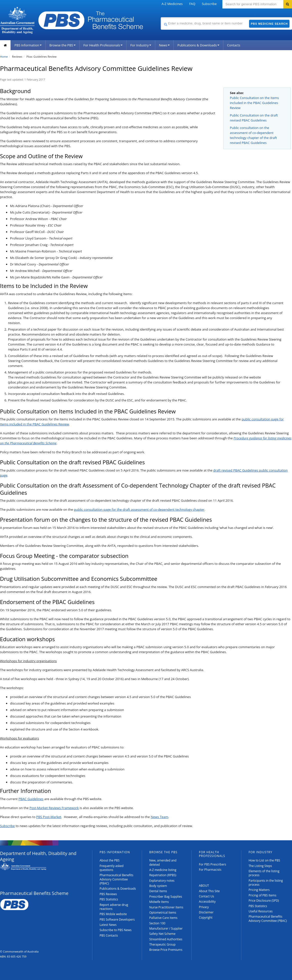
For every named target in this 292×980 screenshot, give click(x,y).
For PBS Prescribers (213, 864)
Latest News (108, 925)
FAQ (192, 4)
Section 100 (157, 923)
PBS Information (28, 45)
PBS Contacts (109, 935)
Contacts (234, 45)
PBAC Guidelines (31, 799)
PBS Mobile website (113, 914)
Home (4, 57)
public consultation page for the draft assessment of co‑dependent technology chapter (139, 509)
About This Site (209, 891)
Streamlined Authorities (166, 939)
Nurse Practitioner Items (166, 907)
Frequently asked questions (112, 868)
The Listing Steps (260, 866)
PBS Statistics (109, 899)
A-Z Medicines (172, 4)
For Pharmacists (210, 870)
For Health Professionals (103, 45)
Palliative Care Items (163, 918)
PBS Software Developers (117, 919)
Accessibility (207, 902)
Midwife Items (159, 902)
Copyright (206, 918)
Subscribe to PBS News (116, 930)
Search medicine (161, 17)
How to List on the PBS (264, 860)
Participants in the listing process (266, 883)
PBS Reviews (108, 894)
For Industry (141, 45)
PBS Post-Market (49, 817)
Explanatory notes (162, 881)
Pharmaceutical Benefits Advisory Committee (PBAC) (116, 879)
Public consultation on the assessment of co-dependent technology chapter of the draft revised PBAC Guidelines (253, 135)
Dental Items (158, 891)
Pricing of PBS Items (262, 895)
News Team (159, 817)
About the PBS (110, 860)
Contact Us (207, 896)
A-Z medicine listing (163, 870)
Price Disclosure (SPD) (264, 901)
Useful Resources (261, 911)
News (164, 45)
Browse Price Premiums (166, 950)
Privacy (204, 907)
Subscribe (209, 4)
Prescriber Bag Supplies (166, 897)
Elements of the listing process (264, 873)
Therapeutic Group (162, 944)
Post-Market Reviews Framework (54, 808)
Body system (158, 886)
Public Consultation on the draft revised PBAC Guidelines (254, 118)
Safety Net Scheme (162, 934)
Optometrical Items (163, 913)
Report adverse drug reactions (114, 907)
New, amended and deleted (163, 862)
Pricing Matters (259, 890)
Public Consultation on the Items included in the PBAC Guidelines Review (254, 103)
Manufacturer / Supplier (166, 928)
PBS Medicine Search (269, 24)
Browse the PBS (63, 45)
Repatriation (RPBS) (163, 875)
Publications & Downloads (198, 45)
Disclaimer (206, 912)
